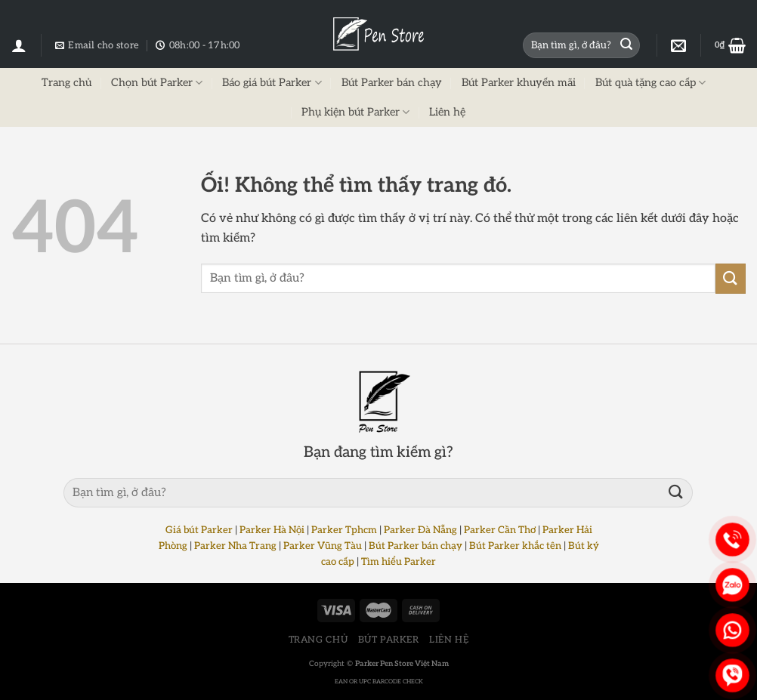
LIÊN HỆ (449, 640)
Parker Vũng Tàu (323, 546)
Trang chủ (66, 83)
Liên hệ (447, 112)
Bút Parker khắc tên (515, 546)
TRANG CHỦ (318, 640)
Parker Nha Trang (235, 546)
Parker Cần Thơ (500, 530)
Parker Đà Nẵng (420, 530)
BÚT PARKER (389, 640)
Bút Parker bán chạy (392, 83)
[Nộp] (626, 45)
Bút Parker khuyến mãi (519, 83)
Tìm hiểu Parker (399, 562)
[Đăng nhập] (19, 45)
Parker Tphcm (344, 530)
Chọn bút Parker (157, 83)
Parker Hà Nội (272, 530)
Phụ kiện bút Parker (355, 112)
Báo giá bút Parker (272, 83)
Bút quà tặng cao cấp (650, 83)
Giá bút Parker (199, 530)
